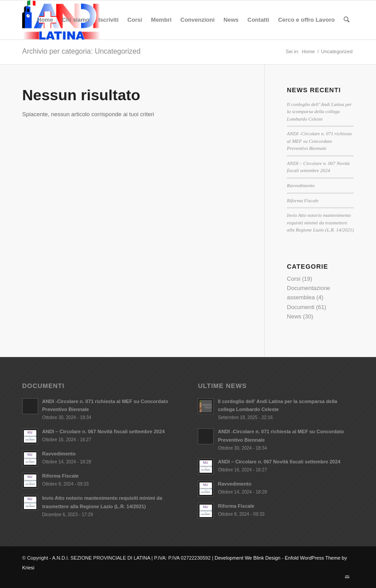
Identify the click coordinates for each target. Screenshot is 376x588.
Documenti (301, 307)
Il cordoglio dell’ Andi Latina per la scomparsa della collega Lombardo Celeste (319, 112)
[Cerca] (347, 20)
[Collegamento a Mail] (347, 577)
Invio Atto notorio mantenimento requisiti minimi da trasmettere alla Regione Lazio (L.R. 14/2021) (320, 222)
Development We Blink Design (247, 558)
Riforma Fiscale (303, 200)
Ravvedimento (301, 185)
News (294, 316)
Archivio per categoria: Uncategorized (81, 51)
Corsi (294, 279)
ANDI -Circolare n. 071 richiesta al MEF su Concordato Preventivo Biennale (319, 141)
